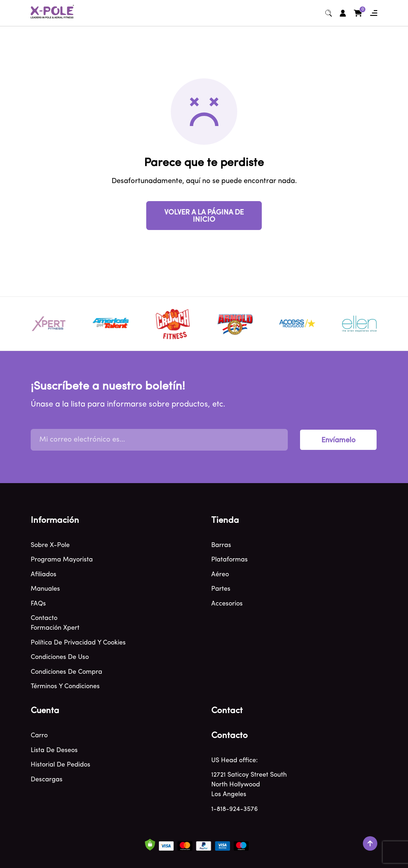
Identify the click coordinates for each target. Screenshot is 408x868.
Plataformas (229, 560)
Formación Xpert (55, 628)
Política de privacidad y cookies (78, 643)
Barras (221, 545)
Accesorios (227, 604)
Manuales (45, 589)
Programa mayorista (62, 560)
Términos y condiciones (65, 687)
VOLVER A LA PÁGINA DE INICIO (204, 216)
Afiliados (44, 575)
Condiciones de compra (66, 672)
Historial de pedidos (60, 765)
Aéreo (220, 575)
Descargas (47, 780)
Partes (221, 589)
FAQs (38, 604)
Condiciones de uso (60, 657)
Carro (39, 736)
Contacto (44, 618)
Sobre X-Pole (50, 545)
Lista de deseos (54, 750)
